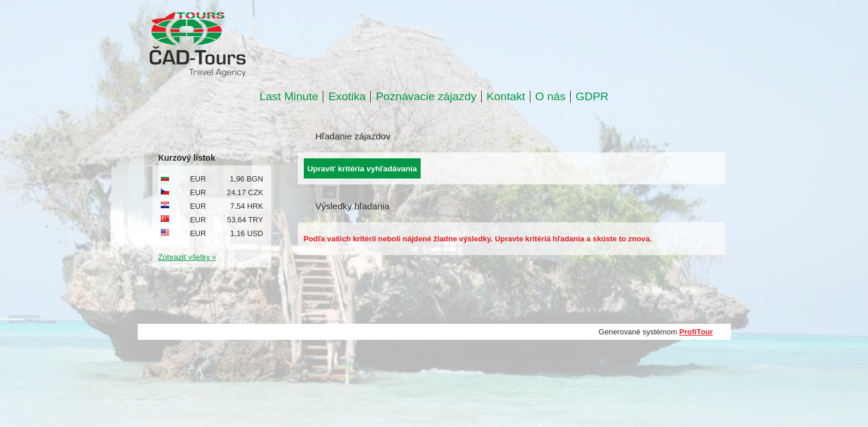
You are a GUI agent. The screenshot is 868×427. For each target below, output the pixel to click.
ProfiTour (696, 332)
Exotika (347, 97)
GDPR (592, 97)
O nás (550, 97)
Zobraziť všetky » (187, 257)
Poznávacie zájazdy (426, 97)
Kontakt (506, 97)
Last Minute (289, 97)
